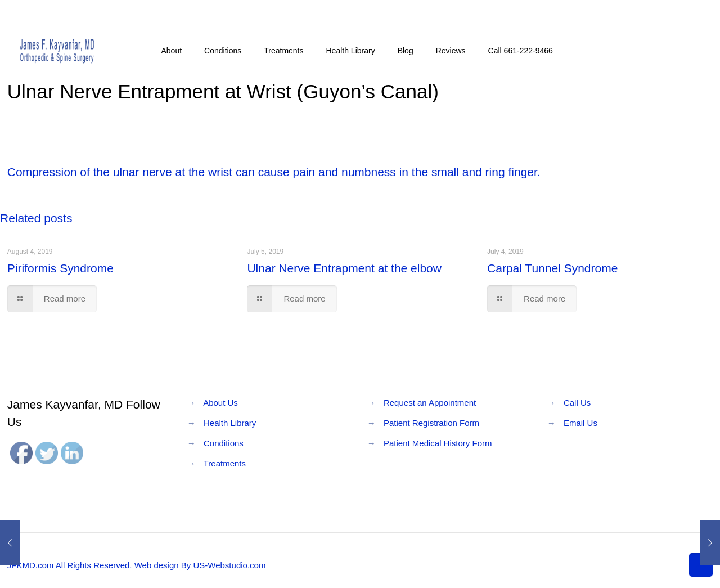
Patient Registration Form (431, 423)
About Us (220, 403)
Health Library (230, 423)
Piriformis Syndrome (60, 268)
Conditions (224, 443)
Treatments (225, 463)
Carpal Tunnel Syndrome (552, 268)
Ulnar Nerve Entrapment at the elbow (344, 268)
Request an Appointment (430, 403)
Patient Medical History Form (438, 443)
